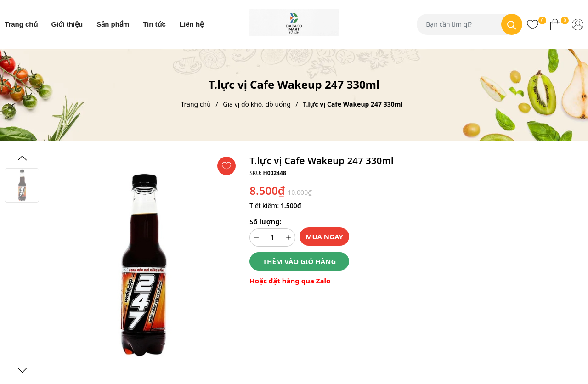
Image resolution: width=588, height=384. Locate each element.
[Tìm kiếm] (512, 24)
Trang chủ (21, 24)
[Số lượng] (272, 237)
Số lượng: (265, 221)
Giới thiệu (67, 24)
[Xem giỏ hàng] (555, 24)
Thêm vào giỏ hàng (299, 261)
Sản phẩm (113, 24)
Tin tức (154, 24)
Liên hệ (192, 24)
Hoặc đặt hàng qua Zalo (290, 281)
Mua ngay (324, 237)
